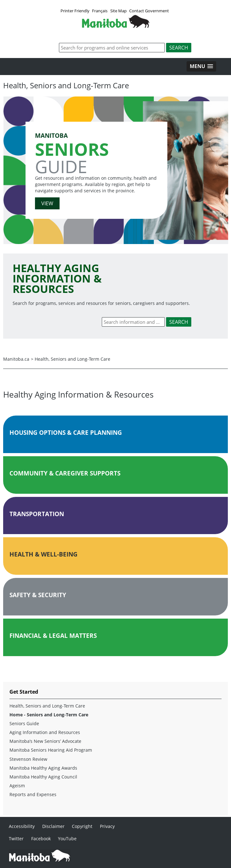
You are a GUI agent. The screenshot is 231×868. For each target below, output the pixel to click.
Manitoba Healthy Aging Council (43, 777)
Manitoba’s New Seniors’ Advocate (45, 741)
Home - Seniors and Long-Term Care (49, 715)
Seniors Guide (24, 723)
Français (100, 11)
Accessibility (22, 826)
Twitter (16, 839)
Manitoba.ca (16, 359)
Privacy (107, 826)
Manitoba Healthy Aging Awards (43, 768)
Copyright (82, 826)
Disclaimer (53, 826)
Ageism (17, 786)
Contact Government (149, 11)
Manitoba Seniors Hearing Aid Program (51, 750)
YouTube (67, 839)
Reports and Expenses (33, 794)
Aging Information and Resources (45, 732)
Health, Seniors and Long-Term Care (72, 359)
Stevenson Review (28, 759)
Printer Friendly (75, 11)
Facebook (41, 839)
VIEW (47, 203)
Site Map (118, 11)
